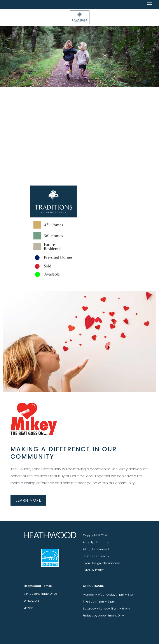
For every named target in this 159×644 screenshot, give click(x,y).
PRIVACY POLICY (94, 570)
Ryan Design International (101, 563)
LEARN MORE (28, 500)
